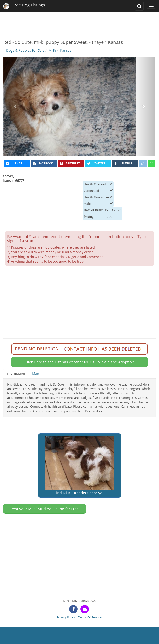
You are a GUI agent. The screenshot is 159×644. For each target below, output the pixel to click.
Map (36, 373)
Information (16, 373)
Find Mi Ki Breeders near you (79, 465)
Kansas (66, 50)
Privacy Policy (66, 617)
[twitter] (98, 164)
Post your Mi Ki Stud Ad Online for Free (45, 509)
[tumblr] (125, 164)
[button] (16, 106)
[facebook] (44, 164)
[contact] (85, 609)
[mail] (17, 164)
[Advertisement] (79, 23)
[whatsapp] (152, 164)
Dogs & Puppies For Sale (25, 50)
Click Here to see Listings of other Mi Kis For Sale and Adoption (79, 362)
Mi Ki (52, 50)
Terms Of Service (90, 617)
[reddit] (143, 164)
